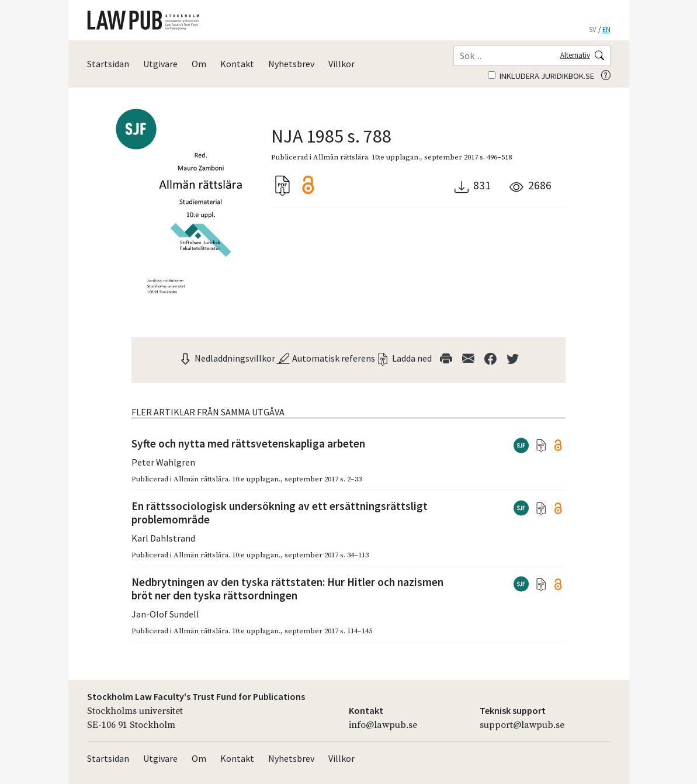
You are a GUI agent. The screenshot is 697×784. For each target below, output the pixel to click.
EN (606, 29)
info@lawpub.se (383, 725)
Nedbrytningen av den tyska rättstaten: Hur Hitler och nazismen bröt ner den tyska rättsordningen (287, 589)
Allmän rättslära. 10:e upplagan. (367, 157)
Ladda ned (404, 358)
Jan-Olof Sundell (165, 614)
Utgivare (160, 64)
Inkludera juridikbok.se (541, 76)
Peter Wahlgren (163, 462)
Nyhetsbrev (291, 64)
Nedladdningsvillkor (227, 358)
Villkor (341, 64)
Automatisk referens (325, 358)
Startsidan (108, 64)
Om (199, 64)
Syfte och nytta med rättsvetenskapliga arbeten (248, 443)
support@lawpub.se (522, 725)
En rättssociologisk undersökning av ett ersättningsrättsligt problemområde (280, 513)
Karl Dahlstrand (163, 538)
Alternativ (575, 55)
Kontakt (237, 64)
